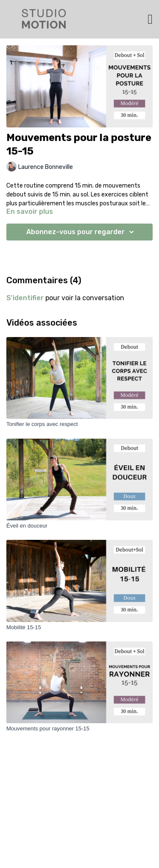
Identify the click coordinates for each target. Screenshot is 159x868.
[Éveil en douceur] (79, 526)
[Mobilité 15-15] (79, 628)
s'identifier (25, 298)
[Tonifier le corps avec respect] (79, 424)
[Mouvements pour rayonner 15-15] (79, 729)
